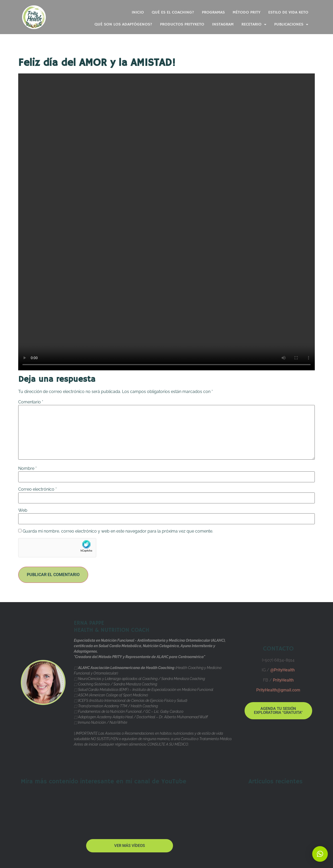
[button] (320, 854)
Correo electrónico (37, 489)
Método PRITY (246, 13)
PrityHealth (283, 680)
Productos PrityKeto (182, 24)
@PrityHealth (283, 670)
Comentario (31, 402)
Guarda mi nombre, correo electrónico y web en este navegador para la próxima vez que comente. (118, 531)
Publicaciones (291, 24)
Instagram (223, 24)
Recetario (254, 24)
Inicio (138, 13)
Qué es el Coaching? (173, 13)
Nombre (27, 469)
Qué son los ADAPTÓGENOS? (123, 24)
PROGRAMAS (213, 13)
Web (23, 510)
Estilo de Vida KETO (288, 13)
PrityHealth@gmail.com (278, 690)
